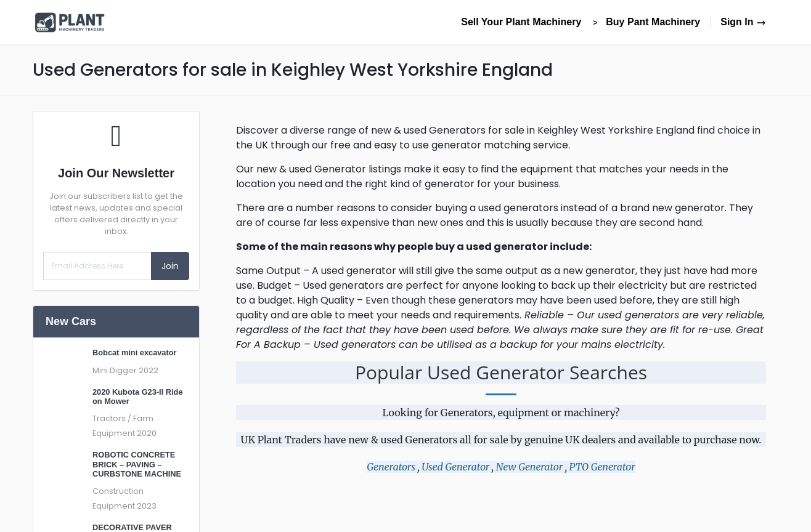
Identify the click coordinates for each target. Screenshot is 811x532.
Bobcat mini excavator (135, 353)
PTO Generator (602, 467)
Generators (391, 467)
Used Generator (455, 467)
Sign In (743, 22)
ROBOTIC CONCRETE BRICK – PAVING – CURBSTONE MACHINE (137, 464)
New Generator (529, 467)
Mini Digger (115, 370)
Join (170, 266)
